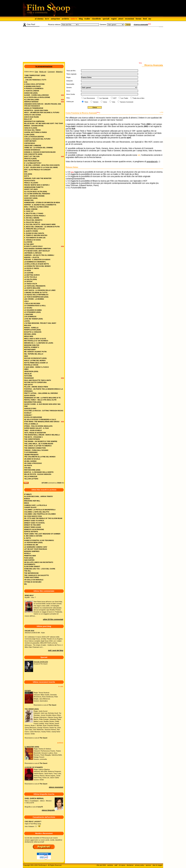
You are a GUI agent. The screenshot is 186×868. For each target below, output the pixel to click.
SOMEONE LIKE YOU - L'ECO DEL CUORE (40, 569)
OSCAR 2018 (29, 631)
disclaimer (130, 865)
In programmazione (44, 66)
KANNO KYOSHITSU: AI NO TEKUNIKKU (39, 540)
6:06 (26, 82)
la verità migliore (32, 288)
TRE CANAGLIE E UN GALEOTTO (36, 575)
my (150, 19)
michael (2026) (30, 334)
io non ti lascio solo (33, 246)
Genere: (103, 25)
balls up (28, 119)
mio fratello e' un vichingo (36, 341)
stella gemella (31, 424)
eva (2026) (28, 174)
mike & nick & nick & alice (35, 339)
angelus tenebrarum (34, 108)
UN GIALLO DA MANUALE (34, 580)
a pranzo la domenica (34, 88)
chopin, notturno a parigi (35, 132)
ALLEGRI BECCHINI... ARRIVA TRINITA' (39, 496)
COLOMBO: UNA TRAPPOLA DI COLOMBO (40, 514)
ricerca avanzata (141, 25)
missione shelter (32, 345)
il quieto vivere (31, 231)
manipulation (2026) (32, 330)
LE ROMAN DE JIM (31, 545)
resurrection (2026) (33, 402)
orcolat (28, 374)
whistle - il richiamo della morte (39, 472)
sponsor (148, 865)
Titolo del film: (71, 71)
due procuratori (32, 161)
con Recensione (89, 98)
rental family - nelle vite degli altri (40, 400)
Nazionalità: (70, 84)
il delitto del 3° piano (34, 213)
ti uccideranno (31, 452)
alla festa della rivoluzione (37, 97)
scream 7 (28, 415)
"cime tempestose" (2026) (35, 75)
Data (36, 72)
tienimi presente (31, 455)
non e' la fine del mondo (35, 360)
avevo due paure (31, 117)
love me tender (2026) (33, 319)
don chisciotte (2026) (33, 154)
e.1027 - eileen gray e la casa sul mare (41, 167)
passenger (29, 378)
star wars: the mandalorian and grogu (42, 422)
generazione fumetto (34, 187)
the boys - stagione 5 (33, 437)
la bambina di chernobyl (35, 262)
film (63, 483)
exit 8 (27, 176)
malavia (28, 325)
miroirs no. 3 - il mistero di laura (39, 343)
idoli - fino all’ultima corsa (36, 207)
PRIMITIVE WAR (30, 556)
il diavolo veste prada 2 (35, 216)
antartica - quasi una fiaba (36, 110)
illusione (28, 242)
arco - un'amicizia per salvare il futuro (42, 112)
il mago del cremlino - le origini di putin (42, 227)
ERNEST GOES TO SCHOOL (35, 523)
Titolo (86, 102)
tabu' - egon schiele (33, 430)
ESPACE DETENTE (31, 532)
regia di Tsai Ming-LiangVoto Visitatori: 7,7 (33, 824)
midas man (29, 336)
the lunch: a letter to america (38, 446)
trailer (87, 19)
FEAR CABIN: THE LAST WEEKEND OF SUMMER (42, 534)
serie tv (74, 19)
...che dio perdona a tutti (35, 80)
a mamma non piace (32, 86)
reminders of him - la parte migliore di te (42, 398)
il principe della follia (34, 229)
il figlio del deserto (33, 220)
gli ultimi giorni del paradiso (37, 194)
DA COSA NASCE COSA (33, 516)
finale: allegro (31, 183)
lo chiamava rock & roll (35, 306)
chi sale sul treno (32, 130)
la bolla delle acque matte (36, 264)
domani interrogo (32, 150)
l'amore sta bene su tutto (36, 293)
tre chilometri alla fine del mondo (40, 457)
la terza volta (31, 284)
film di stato (30, 181)
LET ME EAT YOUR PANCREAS (36, 549)
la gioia (27, 270)
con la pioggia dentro (34, 137)
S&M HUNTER (29, 560)
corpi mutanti (30, 141)
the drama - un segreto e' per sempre (41, 441)
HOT (115, 98)
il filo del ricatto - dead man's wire (40, 224)
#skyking (28, 78)
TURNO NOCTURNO (32, 577)
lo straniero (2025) (32, 312)
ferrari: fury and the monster (38, 178)
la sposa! (28, 281)
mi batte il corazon (33, 332)
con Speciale (104, 98)
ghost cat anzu (31, 189)
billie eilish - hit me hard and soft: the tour (43, 123)
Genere (96, 102)
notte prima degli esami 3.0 (36, 363)
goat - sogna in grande (34, 196)
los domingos (30, 317)
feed (145, 19)
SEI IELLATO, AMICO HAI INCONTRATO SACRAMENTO (39, 563)
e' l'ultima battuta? (33, 163)
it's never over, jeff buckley (37, 251)
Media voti (43, 72)
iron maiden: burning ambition (37, 249)
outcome (28, 376)
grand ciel (29, 200)
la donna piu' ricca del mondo (37, 266)
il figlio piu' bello (32, 222)
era (26, 172)
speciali (106, 19)
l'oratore (29, 314)
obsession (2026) (31, 371)
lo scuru (28, 308)
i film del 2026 (101, 865)
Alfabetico (59, 72)
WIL (26, 584)
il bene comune (31, 209)
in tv (47, 19)
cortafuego (30, 143)
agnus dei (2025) (31, 93)
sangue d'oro (30, 409)
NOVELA (27, 553)
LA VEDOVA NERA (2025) (33, 542)
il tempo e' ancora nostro (36, 235)
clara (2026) (29, 135)
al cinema (39, 19)
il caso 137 (29, 211)
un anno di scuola (32, 459)
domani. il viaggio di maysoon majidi (40, 152)
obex (26, 369)
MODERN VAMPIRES (32, 551)
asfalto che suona (32, 115)
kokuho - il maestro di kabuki (37, 260)
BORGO (27, 499)
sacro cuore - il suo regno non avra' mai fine (42, 405)
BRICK (27, 503)
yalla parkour (31, 476)
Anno (105, 102)
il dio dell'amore (32, 218)
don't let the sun (32, 156)
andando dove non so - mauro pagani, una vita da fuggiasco (43, 105)
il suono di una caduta (34, 233)
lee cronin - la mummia (34, 299)
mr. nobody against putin (35, 352)
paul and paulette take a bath (38, 380)
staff (116, 865)
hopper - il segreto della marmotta (40, 205)
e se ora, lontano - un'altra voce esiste (42, 165)
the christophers (32, 439)
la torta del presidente (35, 286)
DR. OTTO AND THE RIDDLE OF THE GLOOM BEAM (43, 518)
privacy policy (140, 865)
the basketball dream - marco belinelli (42, 435)
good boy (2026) (31, 198)
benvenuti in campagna (34, 121)
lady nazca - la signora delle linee (40, 290)
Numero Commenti (127, 102)
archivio (65, 19)
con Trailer (125, 98)
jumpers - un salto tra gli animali (39, 255)
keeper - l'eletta (32, 257)
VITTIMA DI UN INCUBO (33, 582)
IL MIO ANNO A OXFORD (33, 536)
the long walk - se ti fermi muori (39, 444)
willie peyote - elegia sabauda (38, 474)
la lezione (29, 273)
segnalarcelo (152, 161)
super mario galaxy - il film (36, 428)
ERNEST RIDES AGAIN (32, 527)
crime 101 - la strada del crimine (38, 148)
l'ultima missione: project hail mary (40, 323)
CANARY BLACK (30, 507)
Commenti (51, 72)
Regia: (69, 77)
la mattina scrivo (32, 275)
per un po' (29, 385)
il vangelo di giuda (32, 240)
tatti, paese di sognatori (35, 433)
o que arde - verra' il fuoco (36, 367)
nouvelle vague (31, 365)
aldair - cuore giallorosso (36, 95)
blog (81, 19)
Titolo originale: (72, 74)
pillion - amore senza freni (36, 387)
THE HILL (28, 571)
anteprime (55, 19)
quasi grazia (30, 395)
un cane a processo (33, 463)
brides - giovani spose (34, 126)
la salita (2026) (31, 279)
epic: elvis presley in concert (37, 170)
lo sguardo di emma (33, 310)
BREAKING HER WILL (32, 501)
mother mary (30, 350)
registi (114, 19)
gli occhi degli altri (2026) (36, 192)
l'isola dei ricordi (32, 303)
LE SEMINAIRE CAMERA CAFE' (36, 547)
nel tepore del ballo (34, 354)
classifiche (96, 19)
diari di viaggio (158, 865)
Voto (113, 102)
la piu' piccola (31, 277)
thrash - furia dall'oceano (36, 450)
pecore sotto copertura (35, 382)
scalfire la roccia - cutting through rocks (44, 411)
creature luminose (33, 145)
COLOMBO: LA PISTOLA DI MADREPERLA (40, 510)
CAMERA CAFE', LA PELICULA (35, 505)
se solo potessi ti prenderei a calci (40, 419)
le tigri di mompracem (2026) (36, 297)
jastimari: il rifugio (33, 253)
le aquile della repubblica (36, 295)
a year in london (32, 91)
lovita (27, 321)
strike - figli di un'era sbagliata (38, 426)
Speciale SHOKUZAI (41, 662)
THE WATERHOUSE (31, 573)
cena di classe (31, 128)
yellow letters (31, 479)
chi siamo (122, 865)
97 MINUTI (28, 494)
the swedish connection (35, 448)
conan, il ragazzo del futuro (37, 139)
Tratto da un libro (139, 98)
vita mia (27, 468)
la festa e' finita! (32, 268)
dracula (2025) (30, 159)
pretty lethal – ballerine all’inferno (41, 393)
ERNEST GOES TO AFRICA (34, 521)
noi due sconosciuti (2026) (35, 358)
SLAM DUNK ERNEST (32, 566)
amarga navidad (31, 102)
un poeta (28, 466)
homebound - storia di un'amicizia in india (42, 203)
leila (26, 301)
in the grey (29, 244)
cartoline (110, 865)
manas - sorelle (31, 328)
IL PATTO (27, 538)
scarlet (28, 413)
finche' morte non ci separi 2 (37, 185)
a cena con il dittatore (34, 84)
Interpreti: (70, 81)
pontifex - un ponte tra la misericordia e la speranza (43, 390)
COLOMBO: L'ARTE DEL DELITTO (37, 512)
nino (26, 356)
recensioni (130, 19)
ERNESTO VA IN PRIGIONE (34, 529)
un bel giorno (30, 461)
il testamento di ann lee (35, 238)
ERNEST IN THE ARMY (32, 525)
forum (138, 19)
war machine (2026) (32, 470)
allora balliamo (32, 100)
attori (121, 19)
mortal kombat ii (32, 347)
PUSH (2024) (29, 558)
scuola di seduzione (33, 417)
